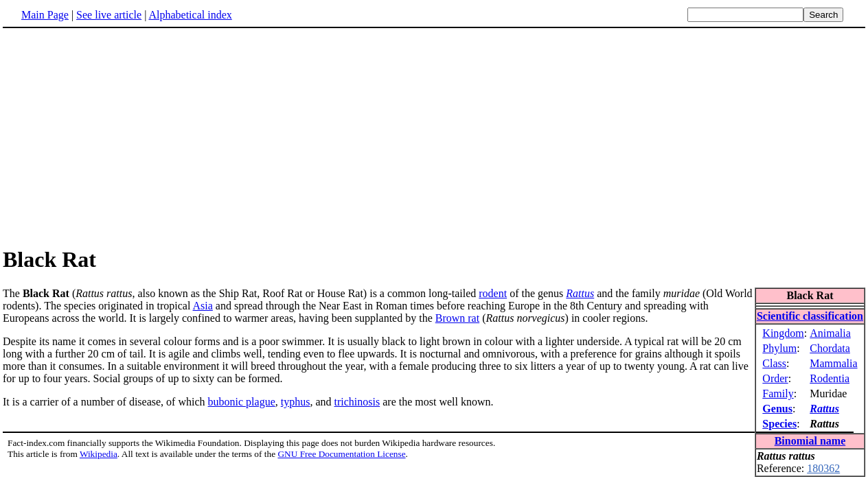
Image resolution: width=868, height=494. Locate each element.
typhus (296, 402)
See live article (109, 15)
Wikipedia (99, 454)
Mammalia (833, 363)
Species (779, 424)
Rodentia (830, 378)
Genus (777, 409)
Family (778, 393)
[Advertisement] (118, 137)
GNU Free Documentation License (341, 454)
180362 (823, 468)
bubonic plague (242, 402)
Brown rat (457, 318)
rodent (493, 293)
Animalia (830, 333)
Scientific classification (810, 316)
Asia (203, 306)
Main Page (45, 15)
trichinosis (357, 402)
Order (775, 378)
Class (774, 363)
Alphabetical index (190, 15)
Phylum (779, 348)
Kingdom (783, 333)
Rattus (824, 409)
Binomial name (810, 441)
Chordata (830, 348)
